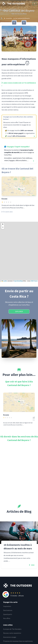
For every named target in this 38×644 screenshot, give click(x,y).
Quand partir (8, 614)
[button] (19, 39)
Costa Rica (9, 18)
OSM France (34, 281)
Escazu (4, 199)
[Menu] (34, 4)
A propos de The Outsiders (12, 629)
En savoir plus (7, 212)
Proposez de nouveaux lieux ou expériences (18, 641)
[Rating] (21, 594)
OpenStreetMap (18, 281)
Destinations (8, 610)
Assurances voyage (10, 637)
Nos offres (7, 618)
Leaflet (4, 281)
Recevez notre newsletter (12, 633)
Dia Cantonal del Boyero (22, 18)
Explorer (19, 311)
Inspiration (7, 606)
